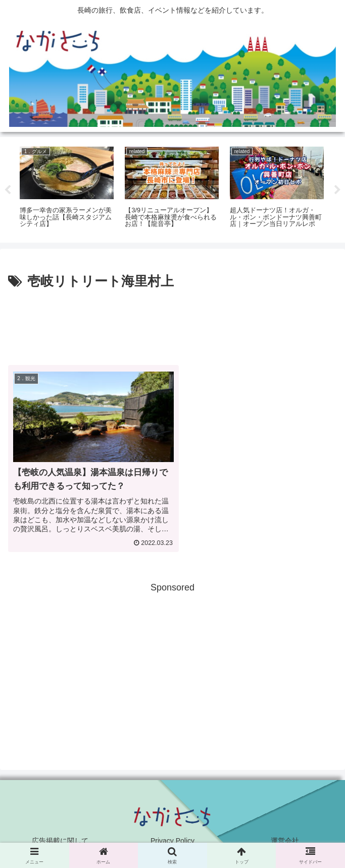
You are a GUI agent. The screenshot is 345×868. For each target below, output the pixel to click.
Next (337, 190)
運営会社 (285, 835)
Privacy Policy (173, 835)
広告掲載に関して (60, 835)
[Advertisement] (173, 324)
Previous (8, 190)
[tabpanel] (67, 188)
